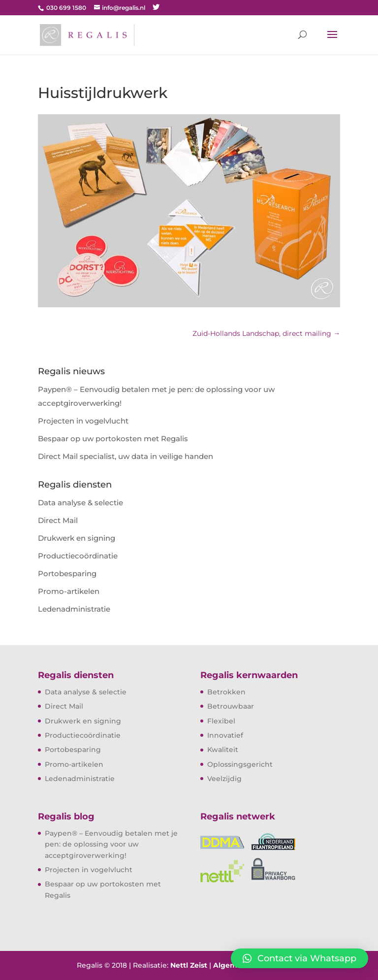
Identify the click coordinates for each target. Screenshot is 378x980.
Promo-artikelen (69, 591)
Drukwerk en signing (77, 538)
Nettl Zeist (189, 965)
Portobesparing (67, 573)
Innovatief (225, 735)
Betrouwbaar (231, 706)
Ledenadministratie (74, 609)
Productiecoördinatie (78, 556)
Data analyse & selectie (80, 503)
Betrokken (226, 692)
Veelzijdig (224, 779)
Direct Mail (58, 520)
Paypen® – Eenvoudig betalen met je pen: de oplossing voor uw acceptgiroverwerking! (111, 844)
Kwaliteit (223, 750)
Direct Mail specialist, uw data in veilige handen (126, 456)
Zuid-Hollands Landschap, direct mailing (266, 333)
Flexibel (221, 721)
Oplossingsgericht (240, 764)
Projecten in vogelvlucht (83, 421)
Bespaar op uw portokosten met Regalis (113, 439)
